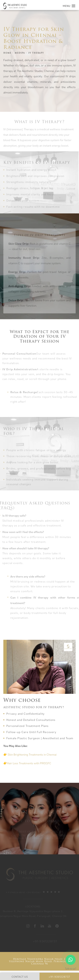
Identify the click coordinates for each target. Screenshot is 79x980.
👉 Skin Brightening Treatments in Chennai (30, 754)
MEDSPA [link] (20, 53)
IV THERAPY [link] (36, 53)
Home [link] (7, 53)
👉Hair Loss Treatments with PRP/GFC (27, 763)
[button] (74, 6)
